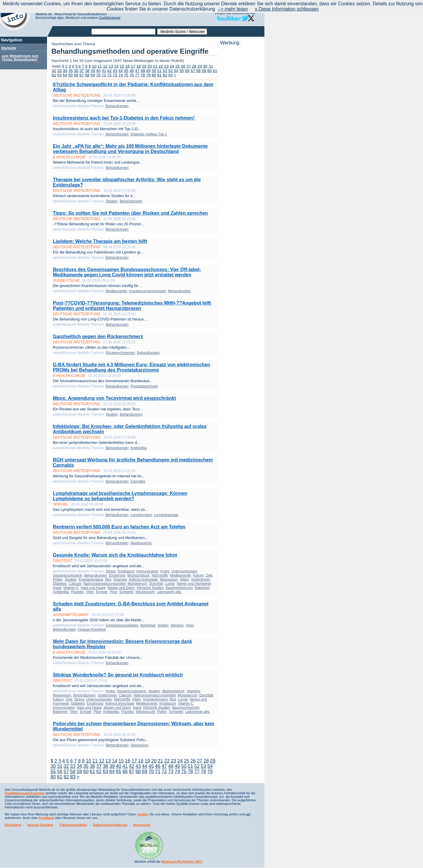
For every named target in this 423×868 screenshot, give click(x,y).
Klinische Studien (150, 588)
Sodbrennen (200, 580)
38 (87, 71)
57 (193, 71)
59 (204, 71)
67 (82, 75)
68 (87, 75)
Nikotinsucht (145, 592)
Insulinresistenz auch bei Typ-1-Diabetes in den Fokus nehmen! (124, 118)
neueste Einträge (40, 825)
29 (200, 66)
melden (143, 814)
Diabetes (60, 584)
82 (165, 75)
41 (104, 71)
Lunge (170, 584)
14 (116, 66)
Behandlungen (117, 106)
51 (159, 71)
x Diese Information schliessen (287, 9)
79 (148, 75)
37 (82, 71)
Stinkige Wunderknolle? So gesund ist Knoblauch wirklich (118, 675)
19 (144, 66)
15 (122, 66)
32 (54, 71)
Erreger (102, 592)
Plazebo (77, 592)
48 (143, 71)
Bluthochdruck (139, 575)
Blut (108, 580)
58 (198, 71)
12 (105, 66)
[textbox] (123, 32)
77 (137, 75)
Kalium (198, 575)
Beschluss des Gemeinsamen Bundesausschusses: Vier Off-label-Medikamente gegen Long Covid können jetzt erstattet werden (127, 272)
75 (126, 75)
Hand (57, 588)
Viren (90, 592)
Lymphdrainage (166, 515)
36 (76, 71)
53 (171, 71)
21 (155, 66)
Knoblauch (126, 571)
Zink (209, 575)
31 (211, 66)
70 (98, 75)
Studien (112, 201)
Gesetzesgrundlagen (122, 625)
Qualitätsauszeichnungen (25, 793)
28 (194, 66)
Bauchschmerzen (179, 588)
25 (177, 66)
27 (188, 66)
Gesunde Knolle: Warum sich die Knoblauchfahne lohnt (115, 555)
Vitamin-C (71, 588)
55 (182, 71)
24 (172, 66)
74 (121, 75)
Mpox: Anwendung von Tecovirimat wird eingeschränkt (114, 398)
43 (115, 71)
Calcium (75, 584)
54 (176, 71)
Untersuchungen (184, 571)
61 (215, 71)
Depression (139, 745)
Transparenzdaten (73, 825)
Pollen (58, 580)
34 (65, 71)
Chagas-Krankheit (92, 629)
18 (139, 66)
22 (161, 66)
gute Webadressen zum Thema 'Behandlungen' (20, 58)
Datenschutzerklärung (110, 825)
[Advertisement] (241, 134)
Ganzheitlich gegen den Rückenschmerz (98, 336)
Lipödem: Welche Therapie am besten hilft (100, 241)
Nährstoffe (160, 575)
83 (171, 75)
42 (109, 71)
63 (59, 75)
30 (205, 66)
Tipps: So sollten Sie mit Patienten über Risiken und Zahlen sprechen (130, 213)
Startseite (9, 48)
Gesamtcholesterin (68, 575)
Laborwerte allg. (169, 592)
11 (100, 66)
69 (93, 75)
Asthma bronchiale (143, 580)
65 (71, 75)
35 (71, 71)
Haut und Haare (93, 588)
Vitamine (120, 580)
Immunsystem (147, 571)
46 (132, 71)
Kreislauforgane (91, 580)
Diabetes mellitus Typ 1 (149, 134)
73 (115, 75)
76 (132, 75)
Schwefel (126, 592)
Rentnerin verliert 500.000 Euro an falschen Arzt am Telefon (119, 527)
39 (93, 71)
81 (159, 75)
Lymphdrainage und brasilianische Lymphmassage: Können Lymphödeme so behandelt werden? (120, 496)
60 (209, 71)
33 (59, 71)
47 (137, 71)
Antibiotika (139, 448)
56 (187, 71)
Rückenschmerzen (120, 353)
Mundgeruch (137, 584)
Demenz (177, 625)
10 (94, 66)
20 (150, 66)
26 (183, 66)
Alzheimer (148, 625)
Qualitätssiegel (109, 18)
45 (126, 71)
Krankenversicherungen (148, 291)
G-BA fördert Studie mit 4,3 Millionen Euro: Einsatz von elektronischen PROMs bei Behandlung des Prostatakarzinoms (131, 367)
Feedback (46, 818)
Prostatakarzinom (144, 386)
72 (109, 75)
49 (148, 71)
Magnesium (169, 580)
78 (143, 75)
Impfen (163, 625)
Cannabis (138, 481)
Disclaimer (13, 825)
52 (165, 71)
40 (98, 71)
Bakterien (202, 588)
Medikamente (116, 291)
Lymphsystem (141, 515)
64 (65, 75)
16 (127, 66)
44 (121, 71)
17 (133, 66)
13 (111, 66)
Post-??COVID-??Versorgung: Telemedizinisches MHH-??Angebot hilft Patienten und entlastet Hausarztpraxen (132, 306)
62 (54, 75)
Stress (111, 571)
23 (166, 66)
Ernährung (117, 575)
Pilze (113, 592)
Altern (184, 580)
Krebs (165, 571)
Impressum (142, 825)
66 (76, 75)
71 (104, 75)
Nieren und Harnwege (194, 584)
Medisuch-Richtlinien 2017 (182, 862)
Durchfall (156, 584)
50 (154, 71)
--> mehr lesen (233, 9)
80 (154, 75)
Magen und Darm (121, 588)
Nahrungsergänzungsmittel (104, 584)
